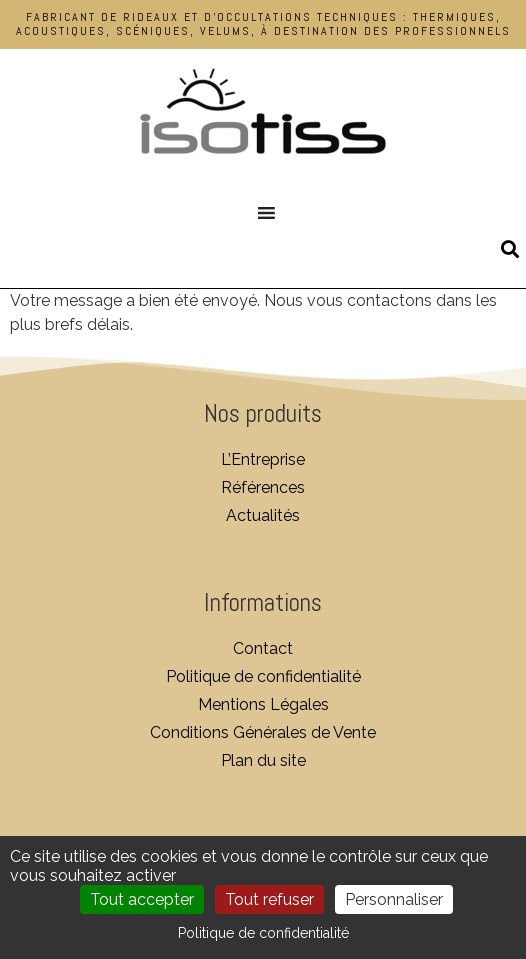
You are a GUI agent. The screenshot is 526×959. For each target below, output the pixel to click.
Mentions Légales (263, 704)
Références (263, 487)
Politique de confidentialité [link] (263, 933)
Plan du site (263, 760)
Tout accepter (142, 899)
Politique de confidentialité (263, 676)
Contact (263, 648)
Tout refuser (269, 899)
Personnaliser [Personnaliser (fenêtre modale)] (394, 899)
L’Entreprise (263, 459)
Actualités (263, 515)
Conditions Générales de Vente (263, 732)
